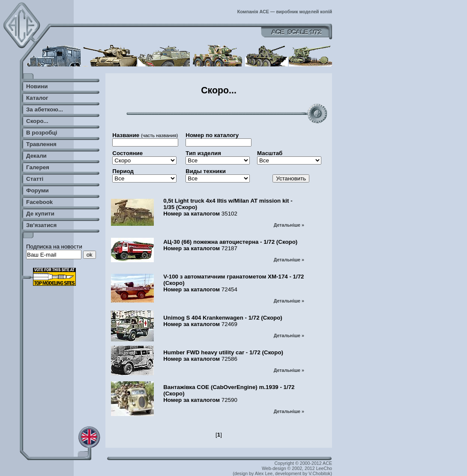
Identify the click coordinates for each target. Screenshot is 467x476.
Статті (35, 179)
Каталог (37, 98)
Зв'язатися (41, 225)
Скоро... (37, 121)
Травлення (41, 144)
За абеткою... (45, 109)
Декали (36, 156)
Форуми (37, 190)
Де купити (40, 214)
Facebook (39, 202)
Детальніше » (289, 225)
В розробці (42, 133)
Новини (37, 86)
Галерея (38, 167)
